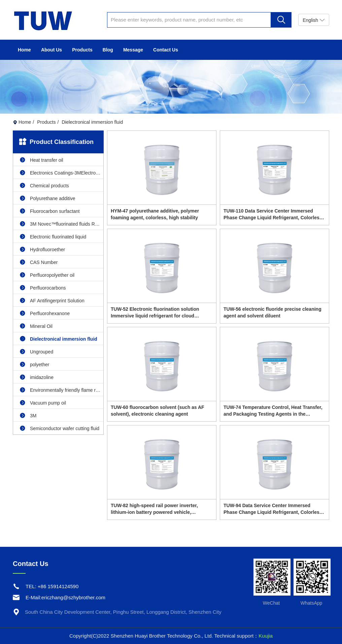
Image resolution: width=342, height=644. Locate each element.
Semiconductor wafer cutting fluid (60, 428)
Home (24, 50)
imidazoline (37, 377)
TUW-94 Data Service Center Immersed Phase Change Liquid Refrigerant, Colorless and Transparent (273, 509)
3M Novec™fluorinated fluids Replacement (62, 224)
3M (28, 415)
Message (133, 50)
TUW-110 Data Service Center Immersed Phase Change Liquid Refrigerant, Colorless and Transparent (273, 215)
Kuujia (266, 636)
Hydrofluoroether (42, 249)
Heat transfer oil (42, 160)
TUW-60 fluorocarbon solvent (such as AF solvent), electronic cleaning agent (158, 411)
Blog (108, 50)
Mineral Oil (36, 326)
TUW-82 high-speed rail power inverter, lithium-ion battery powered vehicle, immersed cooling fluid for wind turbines (156, 509)
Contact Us (166, 50)
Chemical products (44, 185)
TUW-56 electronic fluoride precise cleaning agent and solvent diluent (272, 312)
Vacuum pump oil (43, 403)
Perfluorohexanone (45, 313)
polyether (35, 364)
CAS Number (39, 262)
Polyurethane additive (48, 198)
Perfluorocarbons (43, 288)
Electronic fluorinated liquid (53, 237)
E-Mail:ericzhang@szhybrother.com (65, 597)
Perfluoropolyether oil (47, 275)
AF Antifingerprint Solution (52, 300)
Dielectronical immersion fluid (59, 339)
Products (82, 50)
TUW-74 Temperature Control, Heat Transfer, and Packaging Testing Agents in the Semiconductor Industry (273, 411)
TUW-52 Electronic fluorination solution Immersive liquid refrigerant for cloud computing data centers (155, 313)
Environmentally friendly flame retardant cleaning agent (62, 390)
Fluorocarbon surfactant (50, 211)
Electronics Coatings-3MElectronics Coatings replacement (62, 173)
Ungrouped (37, 352)
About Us (52, 50)
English (314, 20)
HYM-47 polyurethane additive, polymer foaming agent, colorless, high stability (155, 214)
